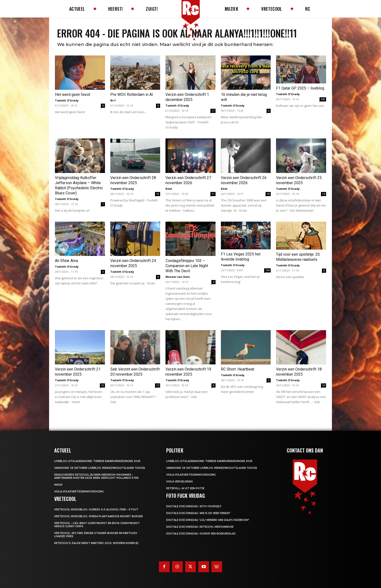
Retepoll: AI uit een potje (185, 488)
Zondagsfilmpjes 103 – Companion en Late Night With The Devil (187, 266)
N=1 (113, 100)
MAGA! (58, 485)
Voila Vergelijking (180, 482)
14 (324, 194)
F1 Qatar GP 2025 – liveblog (300, 88)
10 (324, 385)
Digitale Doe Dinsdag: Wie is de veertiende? (198, 513)
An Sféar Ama (66, 261)
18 (268, 194)
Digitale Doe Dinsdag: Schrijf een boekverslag (201, 534)
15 (158, 194)
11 (213, 111)
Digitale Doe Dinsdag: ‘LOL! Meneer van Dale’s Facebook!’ (208, 520)
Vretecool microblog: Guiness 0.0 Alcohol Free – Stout (96, 510)
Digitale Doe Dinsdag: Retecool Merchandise (200, 527)
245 (323, 99)
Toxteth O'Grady (67, 100)
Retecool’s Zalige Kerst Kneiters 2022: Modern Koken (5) (96, 543)
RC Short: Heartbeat (238, 369)
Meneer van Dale (178, 277)
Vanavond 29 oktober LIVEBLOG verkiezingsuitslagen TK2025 (100, 468)
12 (158, 385)
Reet (169, 189)
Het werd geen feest (73, 95)
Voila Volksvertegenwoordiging (79, 492)
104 (268, 270)
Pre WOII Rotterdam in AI (132, 95)
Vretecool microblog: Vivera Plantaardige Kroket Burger (99, 516)
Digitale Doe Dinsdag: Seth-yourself (194, 506)
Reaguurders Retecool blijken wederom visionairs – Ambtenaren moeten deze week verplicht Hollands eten (96, 476)
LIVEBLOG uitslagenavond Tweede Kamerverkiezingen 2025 (97, 461)
